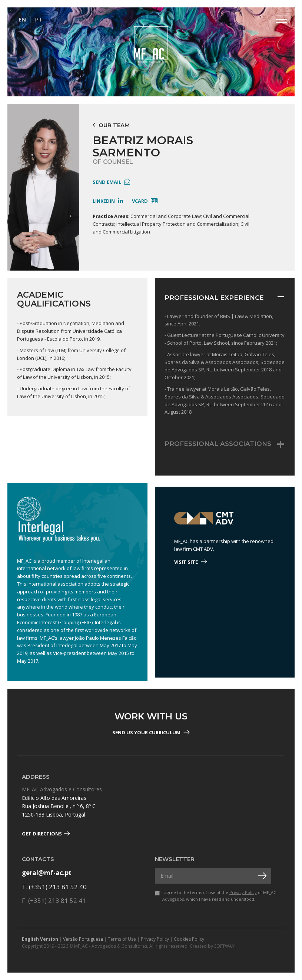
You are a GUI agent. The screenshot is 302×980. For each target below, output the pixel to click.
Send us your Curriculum (151, 732)
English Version (40, 939)
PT (39, 19)
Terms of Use (122, 939)
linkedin (108, 201)
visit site (191, 562)
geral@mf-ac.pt (47, 873)
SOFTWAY (224, 946)
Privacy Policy (243, 892)
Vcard (145, 201)
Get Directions (46, 834)
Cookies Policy (189, 939)
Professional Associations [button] (218, 444)
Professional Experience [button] (214, 298)
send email (111, 182)
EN (22, 19)
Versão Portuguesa (83, 939)
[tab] (225, 300)
